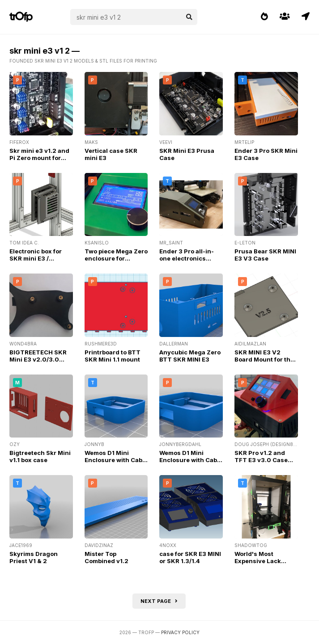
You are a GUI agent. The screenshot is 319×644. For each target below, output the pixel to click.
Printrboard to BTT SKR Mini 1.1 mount (113, 356)
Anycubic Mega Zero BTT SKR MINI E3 (190, 356)
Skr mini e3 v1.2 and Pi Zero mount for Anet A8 (39, 158)
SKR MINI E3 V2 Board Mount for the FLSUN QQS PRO (264, 359)
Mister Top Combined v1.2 (106, 557)
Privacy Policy (180, 632)
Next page (159, 601)
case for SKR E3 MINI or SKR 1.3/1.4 (190, 557)
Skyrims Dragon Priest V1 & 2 (34, 557)
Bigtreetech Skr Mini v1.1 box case (40, 456)
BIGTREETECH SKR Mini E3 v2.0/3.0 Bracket (38, 359)
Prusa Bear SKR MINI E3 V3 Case (265, 255)
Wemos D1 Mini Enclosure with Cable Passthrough (116, 460)
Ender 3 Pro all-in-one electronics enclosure (187, 258)
